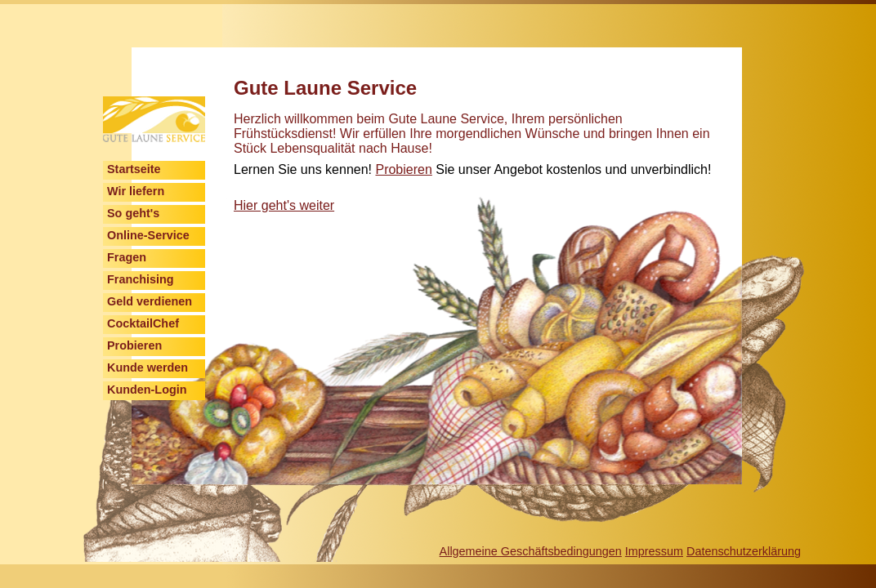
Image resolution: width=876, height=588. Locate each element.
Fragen (127, 257)
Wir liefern (136, 191)
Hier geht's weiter (284, 205)
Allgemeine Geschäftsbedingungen (531, 551)
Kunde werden (147, 367)
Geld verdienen (150, 301)
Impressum (654, 551)
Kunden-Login (147, 390)
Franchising (141, 279)
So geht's (133, 213)
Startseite (134, 169)
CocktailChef (143, 323)
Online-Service (148, 235)
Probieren (134, 345)
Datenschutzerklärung (744, 551)
